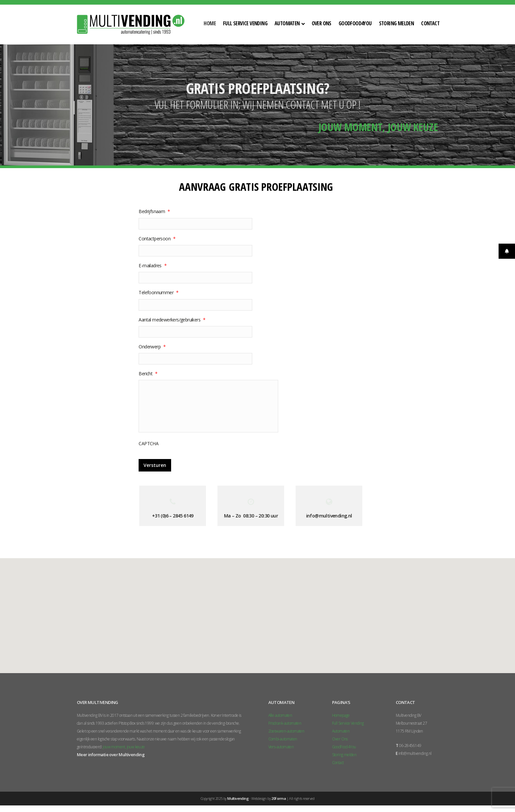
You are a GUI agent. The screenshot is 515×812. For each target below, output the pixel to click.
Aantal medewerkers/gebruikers (172, 320)
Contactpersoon (157, 239)
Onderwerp (152, 347)
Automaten (341, 731)
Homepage (341, 715)
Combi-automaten (283, 739)
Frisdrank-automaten (285, 723)
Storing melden (344, 755)
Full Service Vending (348, 723)
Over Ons (340, 739)
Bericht (148, 374)
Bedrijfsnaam (154, 211)
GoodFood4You (344, 747)
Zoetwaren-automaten (286, 731)
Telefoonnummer (158, 293)
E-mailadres (153, 266)
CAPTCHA (148, 444)
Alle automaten (280, 715)
